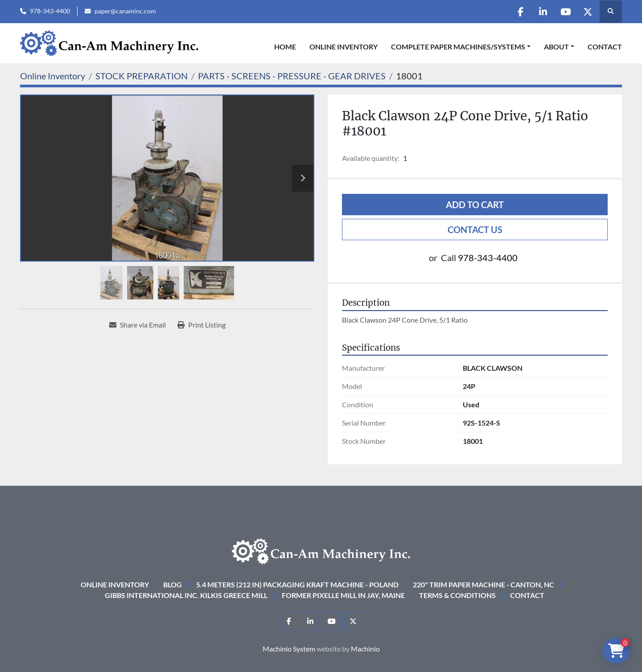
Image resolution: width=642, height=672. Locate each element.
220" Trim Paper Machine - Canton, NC (484, 584)
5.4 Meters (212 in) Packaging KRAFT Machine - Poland (297, 584)
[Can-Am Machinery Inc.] (321, 550)
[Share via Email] (138, 325)
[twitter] (588, 12)
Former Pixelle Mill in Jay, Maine (343, 595)
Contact (605, 47)
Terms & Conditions (457, 595)
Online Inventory (344, 47)
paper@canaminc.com (125, 11)
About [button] (556, 47)
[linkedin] (542, 12)
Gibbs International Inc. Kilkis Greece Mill (186, 595)
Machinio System (289, 649)
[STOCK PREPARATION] (142, 76)
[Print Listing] (202, 325)
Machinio (365, 649)
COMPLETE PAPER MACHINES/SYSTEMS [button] (458, 47)
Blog (173, 584)
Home (285, 47)
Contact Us (475, 229)
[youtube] (565, 12)
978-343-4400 (50, 11)
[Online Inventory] (53, 76)
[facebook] (519, 12)
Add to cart (475, 205)
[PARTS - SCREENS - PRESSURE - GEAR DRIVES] (292, 76)
